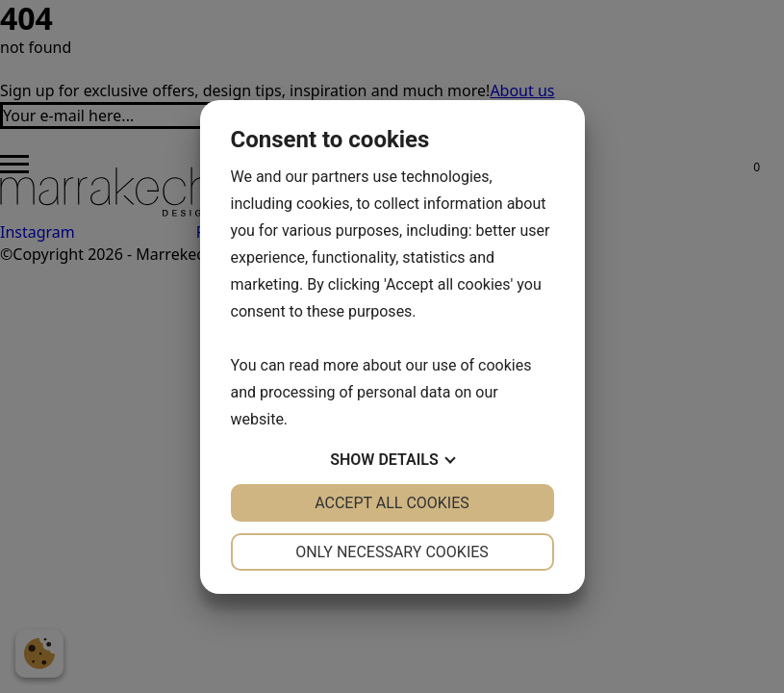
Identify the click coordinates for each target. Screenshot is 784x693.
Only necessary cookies (392, 552)
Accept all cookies (392, 503)
